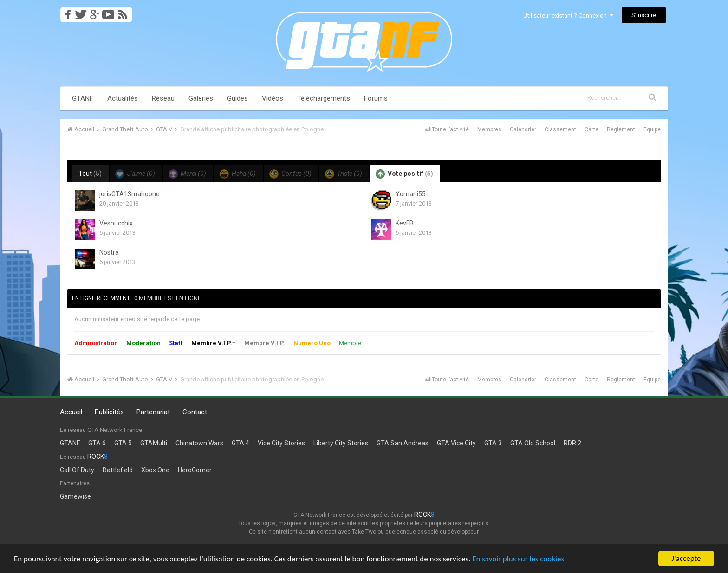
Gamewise (75, 496)
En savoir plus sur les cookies (518, 559)
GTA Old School (533, 443)
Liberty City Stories (341, 443)
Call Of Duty (77, 470)
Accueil (71, 412)
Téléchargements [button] (324, 98)
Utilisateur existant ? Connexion (568, 16)
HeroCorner (195, 470)
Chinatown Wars (199, 443)
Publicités (109, 412)
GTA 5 (123, 443)
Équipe (652, 129)
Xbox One (155, 470)
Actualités (123, 98)
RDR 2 (572, 443)
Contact (195, 412)
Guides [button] (237, 98)
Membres (489, 129)
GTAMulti (154, 443)
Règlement (621, 129)
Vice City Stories (281, 443)
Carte (591, 129)
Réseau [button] (163, 98)
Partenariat (153, 412)
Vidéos (273, 98)
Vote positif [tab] (404, 174)
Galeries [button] (201, 98)
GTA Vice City (456, 443)
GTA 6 (97, 443)
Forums (376, 98)
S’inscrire (644, 15)
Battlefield (118, 470)
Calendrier (523, 129)
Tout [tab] (90, 174)
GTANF (83, 98)
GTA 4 (240, 443)
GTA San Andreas (403, 443)
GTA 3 (493, 443)
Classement (560, 129)
